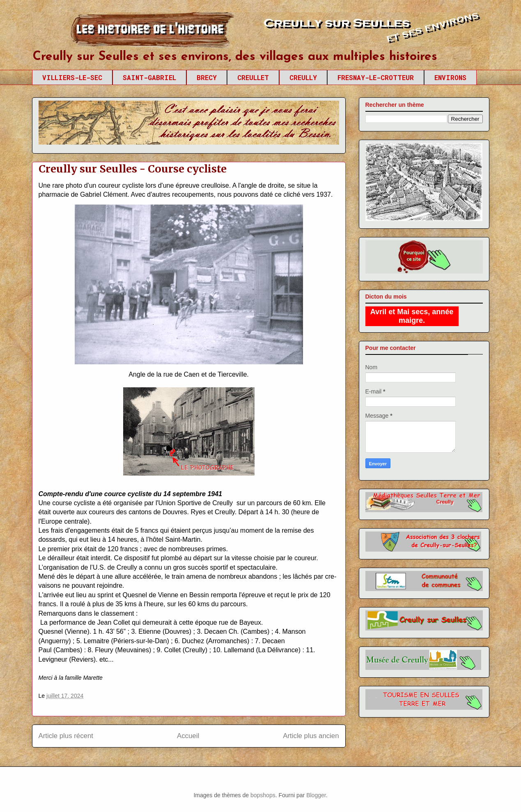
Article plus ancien (311, 736)
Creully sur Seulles (110, 33)
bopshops (263, 795)
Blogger (316, 795)
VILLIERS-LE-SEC (72, 77)
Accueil (188, 736)
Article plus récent (66, 736)
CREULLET (253, 77)
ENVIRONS (450, 77)
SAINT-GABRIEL (149, 77)
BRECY (207, 77)
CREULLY (303, 77)
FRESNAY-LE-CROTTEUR (376, 77)
